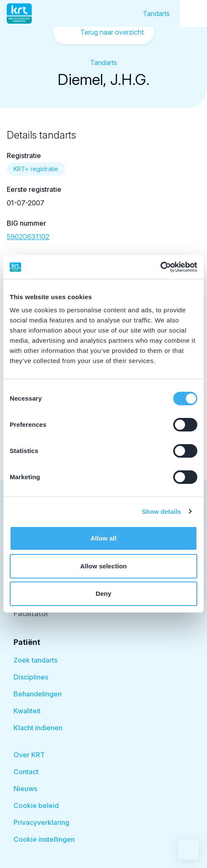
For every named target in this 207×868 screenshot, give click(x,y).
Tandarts (156, 14)
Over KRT (29, 755)
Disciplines (31, 677)
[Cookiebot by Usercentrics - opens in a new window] (160, 267)
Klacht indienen (38, 728)
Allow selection (104, 566)
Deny (103, 594)
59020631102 (28, 237)
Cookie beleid (36, 805)
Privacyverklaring (41, 822)
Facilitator (31, 613)
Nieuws (25, 789)
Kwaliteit (27, 711)
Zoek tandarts (35, 660)
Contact (26, 772)
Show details (162, 512)
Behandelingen (38, 694)
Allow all (103, 538)
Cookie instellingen (44, 839)
